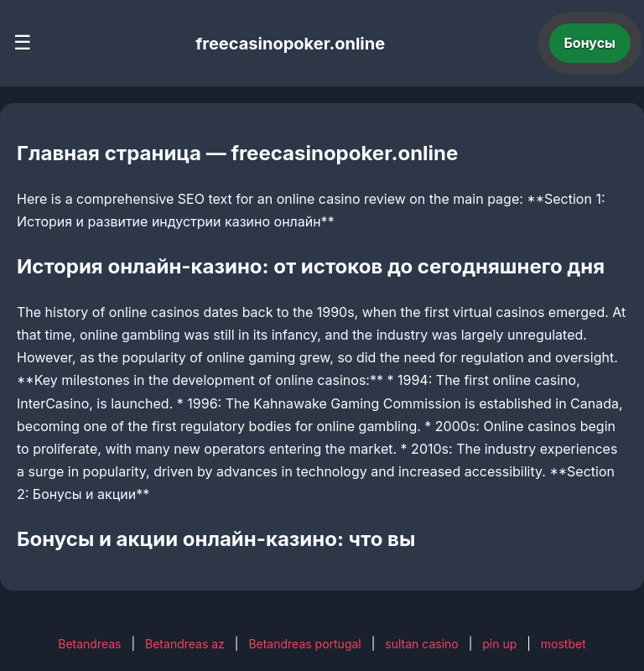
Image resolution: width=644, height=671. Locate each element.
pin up (499, 644)
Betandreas (89, 644)
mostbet (563, 644)
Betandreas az (185, 644)
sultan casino (421, 644)
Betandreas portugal (304, 644)
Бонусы (590, 43)
